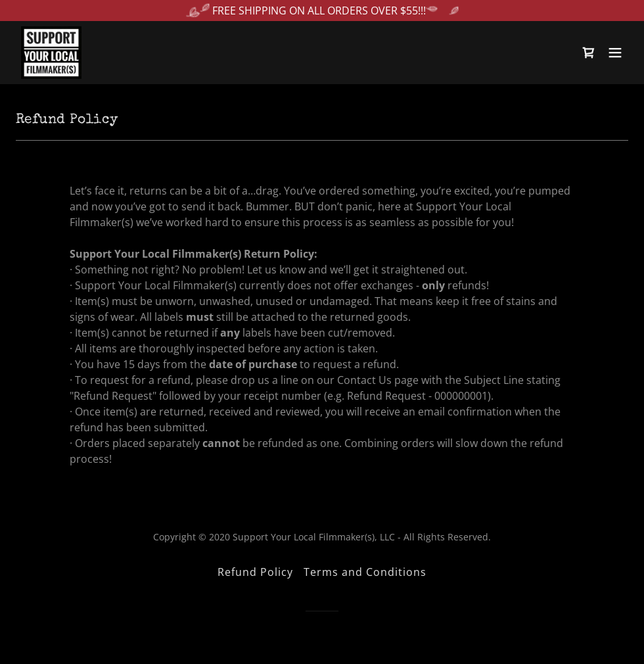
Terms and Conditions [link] (365, 572)
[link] (51, 53)
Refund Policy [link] (255, 572)
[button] (615, 53)
